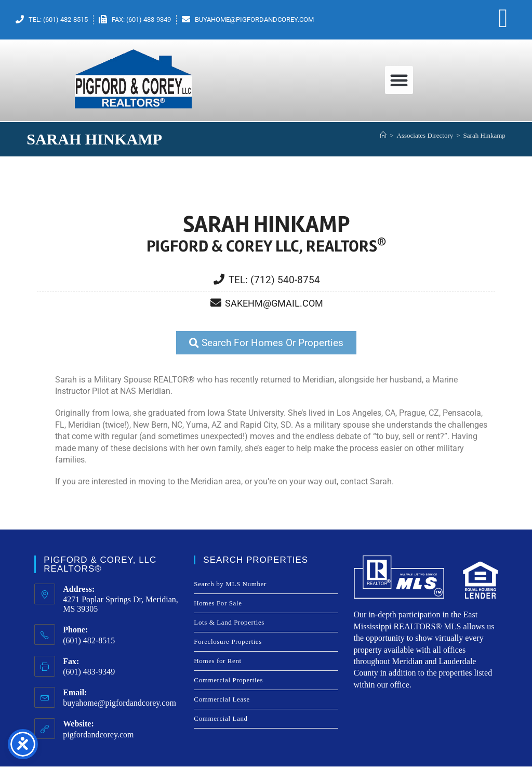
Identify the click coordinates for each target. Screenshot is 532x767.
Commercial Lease (222, 700)
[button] (399, 80)
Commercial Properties (228, 680)
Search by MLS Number (230, 584)
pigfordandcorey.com (98, 735)
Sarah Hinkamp (484, 135)
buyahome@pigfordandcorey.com (119, 703)
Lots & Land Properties (229, 623)
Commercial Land (221, 719)
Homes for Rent (217, 661)
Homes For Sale (218, 604)
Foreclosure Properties (228, 642)
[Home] (383, 135)
